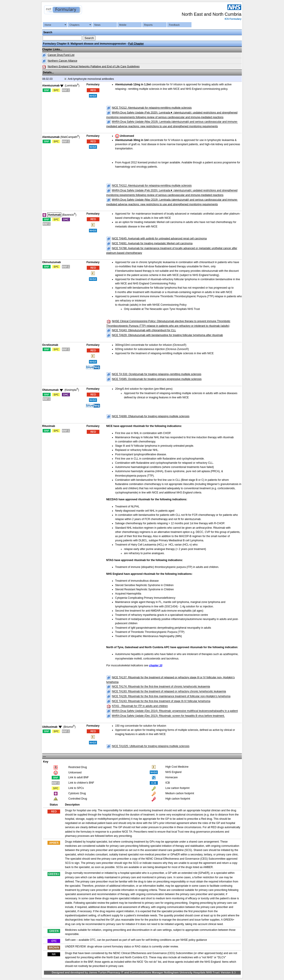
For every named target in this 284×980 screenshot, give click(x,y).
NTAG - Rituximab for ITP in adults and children (140, 706)
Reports (148, 25)
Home (48, 25)
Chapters (74, 25)
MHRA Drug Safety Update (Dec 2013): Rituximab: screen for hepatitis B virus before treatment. (168, 716)
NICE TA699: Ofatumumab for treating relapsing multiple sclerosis (151, 416)
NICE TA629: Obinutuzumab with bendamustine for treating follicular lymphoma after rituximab (167, 335)
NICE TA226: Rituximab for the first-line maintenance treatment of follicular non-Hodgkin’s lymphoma (171, 696)
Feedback (174, 25)
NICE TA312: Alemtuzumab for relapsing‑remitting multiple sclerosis (152, 108)
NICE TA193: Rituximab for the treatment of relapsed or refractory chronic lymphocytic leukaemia (169, 692)
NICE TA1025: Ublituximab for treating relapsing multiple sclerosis (151, 746)
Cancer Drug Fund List (61, 55)
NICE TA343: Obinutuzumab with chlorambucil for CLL (144, 330)
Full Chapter (136, 44)
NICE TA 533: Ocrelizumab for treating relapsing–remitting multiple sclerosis (157, 374)
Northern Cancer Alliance (62, 61)
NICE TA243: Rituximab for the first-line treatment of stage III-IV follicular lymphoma (161, 701)
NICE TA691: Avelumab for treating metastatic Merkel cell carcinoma (152, 243)
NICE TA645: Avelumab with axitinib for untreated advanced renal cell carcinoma (159, 239)
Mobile (123, 25)
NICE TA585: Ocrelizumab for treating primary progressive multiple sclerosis (157, 379)
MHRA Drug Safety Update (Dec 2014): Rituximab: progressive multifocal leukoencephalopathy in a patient (175, 711)
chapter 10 (156, 665)
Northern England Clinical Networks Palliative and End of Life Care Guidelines (94, 67)
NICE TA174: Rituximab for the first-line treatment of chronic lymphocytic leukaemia (161, 687)
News (97, 25)
